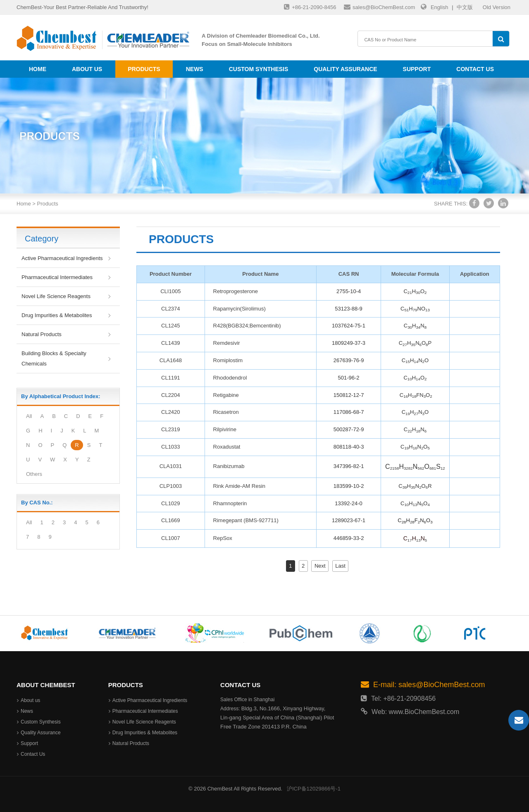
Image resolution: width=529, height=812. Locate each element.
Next (320, 566)
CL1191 (171, 378)
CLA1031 (171, 466)
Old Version (497, 7)
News (195, 69)
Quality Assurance (345, 69)
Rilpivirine (225, 429)
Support (417, 69)
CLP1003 (171, 486)
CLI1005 (170, 291)
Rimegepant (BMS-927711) (246, 520)
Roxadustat (227, 447)
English (440, 7)
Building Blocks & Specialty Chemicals (54, 358)
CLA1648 (171, 360)
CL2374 (171, 309)
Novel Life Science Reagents (56, 296)
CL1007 (171, 538)
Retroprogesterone (236, 291)
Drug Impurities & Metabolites (57, 315)
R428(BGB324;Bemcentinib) (247, 326)
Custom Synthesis (259, 69)
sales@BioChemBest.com (379, 7)
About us (87, 69)
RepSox (223, 538)
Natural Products (42, 334)
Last (340, 566)
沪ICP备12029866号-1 (314, 789)
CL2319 (171, 429)
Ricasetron (226, 412)
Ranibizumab (229, 466)
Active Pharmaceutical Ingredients (62, 258)
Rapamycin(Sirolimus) (239, 309)
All (29, 416)
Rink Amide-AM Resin (239, 486)
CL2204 (171, 395)
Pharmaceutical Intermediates (57, 277)
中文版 (465, 7)
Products (144, 69)
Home (38, 69)
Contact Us (475, 69)
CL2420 (171, 412)
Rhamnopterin (230, 503)
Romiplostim (228, 360)
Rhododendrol (230, 378)
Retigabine (226, 395)
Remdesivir (227, 343)
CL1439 (171, 343)
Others (34, 474)
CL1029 (171, 503)
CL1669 (171, 520)
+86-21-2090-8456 (310, 7)
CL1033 (171, 447)
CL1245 (171, 326)
